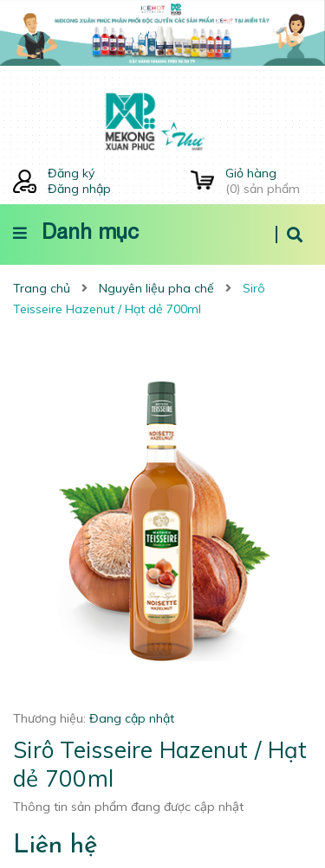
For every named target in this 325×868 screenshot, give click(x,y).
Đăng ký (71, 173)
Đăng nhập (79, 189)
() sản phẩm (269, 181)
